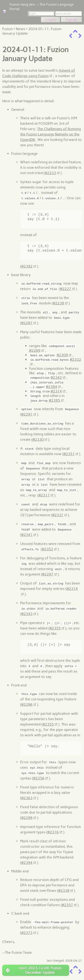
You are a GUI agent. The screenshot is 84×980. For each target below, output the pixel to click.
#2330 (38, 439)
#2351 (69, 453)
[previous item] (71, 36)
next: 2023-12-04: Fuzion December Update (33, 970)
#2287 (27, 323)
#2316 (53, 831)
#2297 (48, 574)
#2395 (54, 400)
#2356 (39, 778)
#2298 (27, 817)
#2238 (58, 303)
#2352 (47, 548)
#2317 (44, 494)
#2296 (27, 704)
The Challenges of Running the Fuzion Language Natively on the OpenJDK (51, 134)
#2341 (27, 534)
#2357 (67, 904)
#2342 (56, 377)
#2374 (56, 391)
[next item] (80, 36)
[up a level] (75, 31)
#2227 (66, 289)
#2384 (52, 386)
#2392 (27, 266)
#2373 (27, 932)
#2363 (27, 797)
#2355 (55, 627)
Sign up (71, 19)
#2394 (27, 862)
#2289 (35, 350)
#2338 (64, 890)
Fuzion (8, 29)
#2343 (27, 613)
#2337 (58, 514)
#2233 (50, 173)
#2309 (62, 355)
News (20, 29)
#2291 (27, 414)
